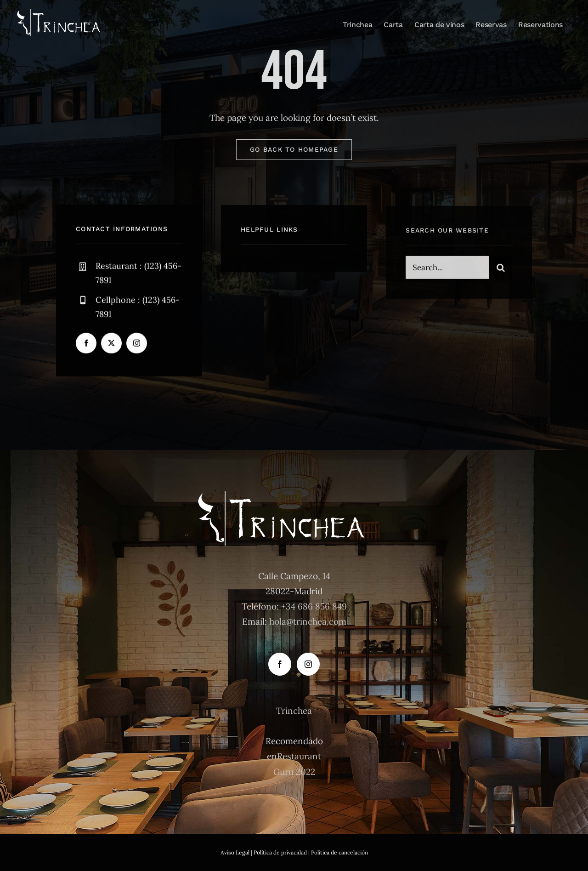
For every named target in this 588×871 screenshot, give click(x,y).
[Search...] (447, 269)
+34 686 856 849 (314, 606)
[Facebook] (280, 664)
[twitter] (111, 344)
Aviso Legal (235, 852)
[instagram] (137, 344)
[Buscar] (501, 269)
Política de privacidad (280, 852)
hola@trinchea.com (308, 621)
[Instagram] (308, 664)
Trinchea (294, 711)
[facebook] (86, 344)
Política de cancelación (339, 852)
